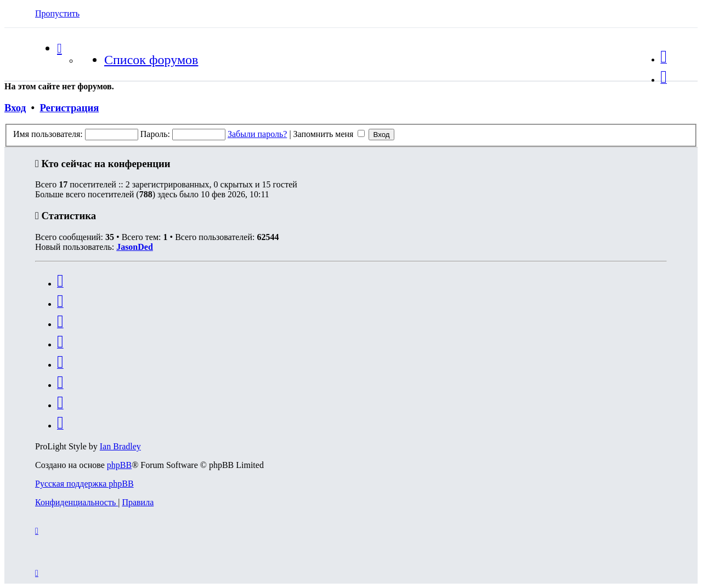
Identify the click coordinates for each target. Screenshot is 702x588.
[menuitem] (664, 59)
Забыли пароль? (257, 134)
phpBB (119, 465)
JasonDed (135, 247)
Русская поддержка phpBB (84, 484)
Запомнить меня (329, 134)
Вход (15, 108)
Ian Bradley (120, 446)
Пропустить (57, 13)
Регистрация (69, 108)
